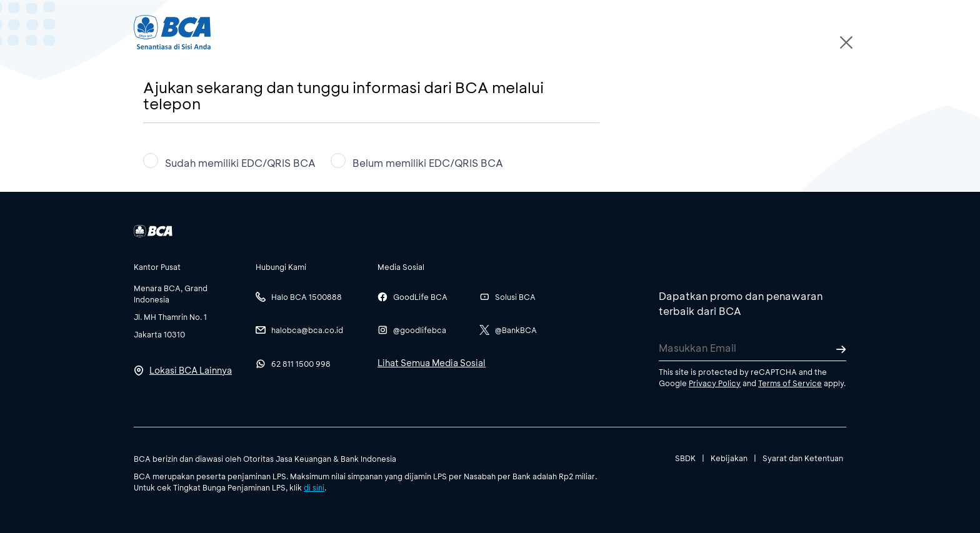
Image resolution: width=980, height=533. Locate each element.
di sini (314, 487)
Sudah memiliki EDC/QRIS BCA (229, 161)
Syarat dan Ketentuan (803, 458)
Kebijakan (729, 458)
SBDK (685, 458)
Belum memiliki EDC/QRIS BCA (417, 161)
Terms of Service (790, 383)
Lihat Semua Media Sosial (432, 363)
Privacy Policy (715, 383)
